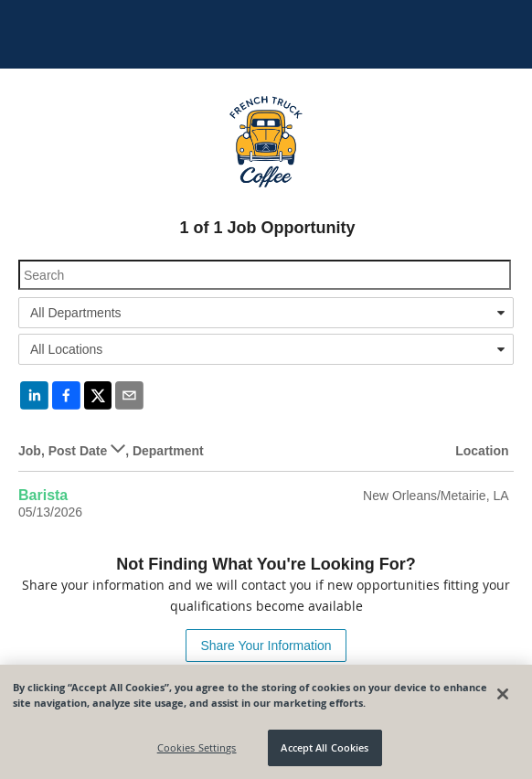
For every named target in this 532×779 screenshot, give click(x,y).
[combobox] (266, 313)
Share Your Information (266, 646)
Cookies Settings (197, 747)
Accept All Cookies (325, 747)
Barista (43, 495)
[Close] (503, 694)
